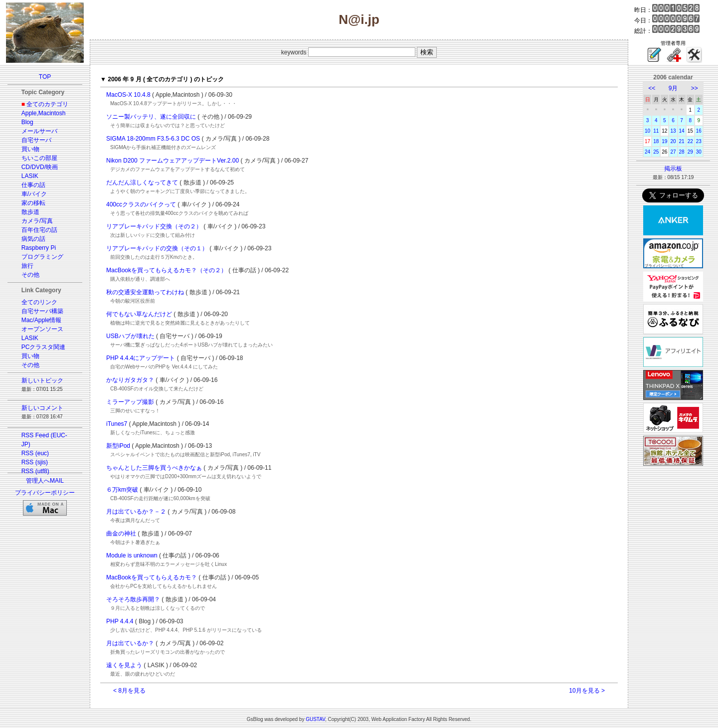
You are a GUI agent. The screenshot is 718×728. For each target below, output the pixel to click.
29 (690, 152)
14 (682, 131)
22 (690, 141)
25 (656, 152)
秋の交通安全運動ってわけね (145, 292)
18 (656, 141)
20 (673, 141)
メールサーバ (39, 131)
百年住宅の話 (39, 230)
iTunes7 (117, 424)
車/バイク (34, 194)
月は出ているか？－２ (136, 512)
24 (647, 152)
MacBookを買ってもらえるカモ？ (152, 577)
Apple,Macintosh (44, 113)
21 (682, 141)
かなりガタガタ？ (130, 380)
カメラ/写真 (37, 221)
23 (699, 141)
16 (699, 131)
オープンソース (42, 329)
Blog (27, 122)
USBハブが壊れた (130, 336)
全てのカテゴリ (47, 104)
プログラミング (42, 257)
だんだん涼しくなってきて (142, 182)
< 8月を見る (129, 691)
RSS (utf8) (35, 471)
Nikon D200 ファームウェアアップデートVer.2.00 (173, 161)
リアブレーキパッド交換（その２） (154, 226)
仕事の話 (33, 185)
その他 (30, 275)
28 (682, 152)
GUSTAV (315, 719)
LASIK (30, 176)
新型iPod (118, 446)
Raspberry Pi (39, 248)
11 (656, 131)
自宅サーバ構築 (42, 311)
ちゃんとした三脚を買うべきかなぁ (154, 468)
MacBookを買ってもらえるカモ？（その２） (167, 270)
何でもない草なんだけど (139, 314)
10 (647, 131)
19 (664, 141)
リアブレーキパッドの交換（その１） (157, 248)
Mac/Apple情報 (42, 320)
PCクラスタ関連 (44, 347)
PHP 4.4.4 (120, 621)
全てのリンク (39, 302)
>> (695, 88)
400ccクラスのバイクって (141, 204)
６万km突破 (122, 490)
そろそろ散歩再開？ (133, 599)
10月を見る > (587, 691)
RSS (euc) (35, 453)
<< (652, 88)
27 (673, 152)
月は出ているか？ (130, 643)
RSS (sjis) (35, 462)
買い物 (30, 149)
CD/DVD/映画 (40, 167)
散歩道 (30, 212)
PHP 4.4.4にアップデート (141, 358)
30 (699, 152)
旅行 (27, 266)
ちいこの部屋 (39, 158)
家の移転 (33, 203)
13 (673, 131)
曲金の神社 (121, 534)
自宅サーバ (36, 140)
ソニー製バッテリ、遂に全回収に (151, 117)
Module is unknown (132, 555)
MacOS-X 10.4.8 (128, 95)
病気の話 (33, 239)
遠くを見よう (124, 665)
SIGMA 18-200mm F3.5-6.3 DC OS (153, 139)
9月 (673, 88)
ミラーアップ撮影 (130, 402)
